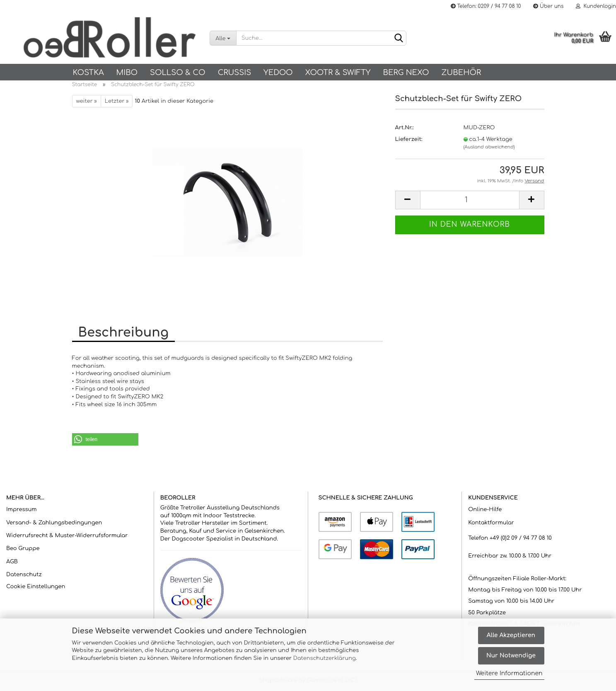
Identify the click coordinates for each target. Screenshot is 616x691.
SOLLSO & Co (178, 73)
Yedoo (278, 73)
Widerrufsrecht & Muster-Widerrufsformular (67, 536)
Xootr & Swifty (338, 73)
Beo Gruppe (23, 548)
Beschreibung (123, 333)
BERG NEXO (406, 73)
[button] (105, 439)
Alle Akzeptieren (511, 635)
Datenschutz (24, 575)
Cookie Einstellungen (36, 587)
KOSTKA (88, 73)
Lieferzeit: (409, 139)
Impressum (22, 509)
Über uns (548, 6)
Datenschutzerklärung (325, 658)
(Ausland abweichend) (489, 147)
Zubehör (461, 73)
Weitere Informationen (509, 673)
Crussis (234, 73)
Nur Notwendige (511, 656)
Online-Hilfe (485, 509)
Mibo (127, 73)
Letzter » (117, 101)
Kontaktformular (491, 523)
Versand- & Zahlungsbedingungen (54, 523)
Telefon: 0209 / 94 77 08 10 (486, 6)
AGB (12, 562)
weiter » (87, 101)
